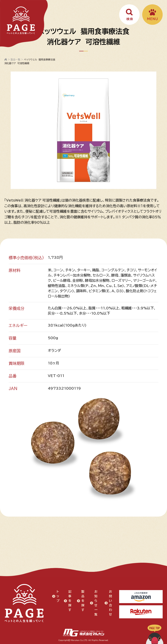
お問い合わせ (110, 603)
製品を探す (83, 601)
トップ (58, 596)
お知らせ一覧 (96, 603)
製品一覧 (15, 59)
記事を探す (70, 601)
